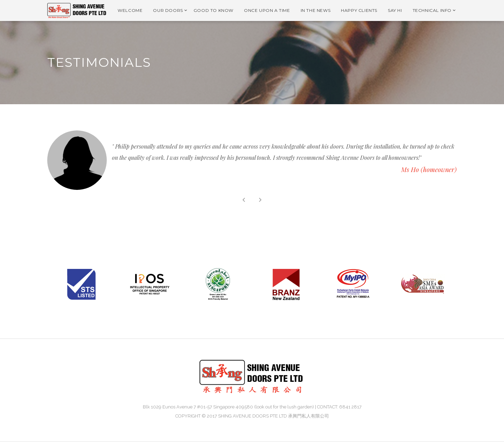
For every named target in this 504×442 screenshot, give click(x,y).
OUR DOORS (168, 10)
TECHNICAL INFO (432, 10)
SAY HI (395, 10)
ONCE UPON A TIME (267, 10)
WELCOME (130, 10)
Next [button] (260, 200)
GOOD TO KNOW (213, 10)
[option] (252, 160)
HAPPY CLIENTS (359, 10)
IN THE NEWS (316, 10)
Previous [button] (244, 200)
